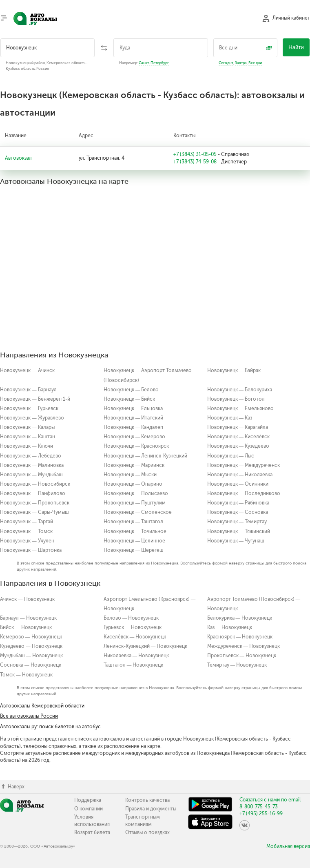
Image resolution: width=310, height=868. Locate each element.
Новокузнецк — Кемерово (135, 437)
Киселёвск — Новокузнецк (135, 637)
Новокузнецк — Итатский (134, 418)
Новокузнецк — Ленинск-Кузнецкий (146, 456)
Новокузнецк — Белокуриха (240, 390)
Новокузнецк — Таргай (27, 522)
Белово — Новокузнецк (131, 618)
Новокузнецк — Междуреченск (244, 465)
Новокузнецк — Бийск (130, 399)
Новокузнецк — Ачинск (27, 370)
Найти (296, 47)
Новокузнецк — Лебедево (31, 456)
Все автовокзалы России (29, 716)
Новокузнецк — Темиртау (237, 522)
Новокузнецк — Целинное (135, 541)
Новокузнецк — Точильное (135, 531)
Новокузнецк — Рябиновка (238, 503)
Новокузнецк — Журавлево (32, 418)
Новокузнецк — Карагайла (238, 427)
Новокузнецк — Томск (26, 531)
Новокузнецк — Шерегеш (134, 550)
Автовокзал (18, 158)
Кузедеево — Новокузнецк (31, 646)
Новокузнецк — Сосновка (238, 512)
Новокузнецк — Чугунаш (236, 541)
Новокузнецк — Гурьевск (29, 408)
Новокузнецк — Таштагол (134, 522)
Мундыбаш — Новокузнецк (31, 656)
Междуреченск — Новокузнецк (244, 646)
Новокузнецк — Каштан (28, 437)
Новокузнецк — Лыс (231, 456)
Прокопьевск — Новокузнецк (242, 656)
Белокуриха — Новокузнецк (240, 618)
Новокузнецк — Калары (27, 427)
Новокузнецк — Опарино (133, 484)
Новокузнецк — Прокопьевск (35, 503)
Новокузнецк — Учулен (27, 541)
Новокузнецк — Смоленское (138, 512)
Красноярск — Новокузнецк (240, 637)
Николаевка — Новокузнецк (136, 656)
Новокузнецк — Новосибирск (35, 484)
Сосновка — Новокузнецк (31, 665)
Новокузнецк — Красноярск (136, 446)
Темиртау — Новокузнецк (237, 665)
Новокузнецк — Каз (230, 418)
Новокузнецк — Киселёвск (239, 437)
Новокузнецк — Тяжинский (239, 531)
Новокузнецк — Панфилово (33, 493)
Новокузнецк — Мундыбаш (31, 475)
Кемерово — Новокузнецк (31, 637)
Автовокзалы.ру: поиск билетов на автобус (50, 727)
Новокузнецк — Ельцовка (133, 408)
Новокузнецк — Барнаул (28, 390)
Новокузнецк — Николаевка (240, 475)
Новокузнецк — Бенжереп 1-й (35, 399)
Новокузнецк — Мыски (130, 475)
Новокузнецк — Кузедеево (238, 446)
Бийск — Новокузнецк (26, 627)
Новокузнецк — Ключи (27, 446)
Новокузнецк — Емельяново (241, 408)
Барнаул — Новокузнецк (28, 618)
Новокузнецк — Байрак (234, 370)
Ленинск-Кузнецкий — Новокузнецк (146, 646)
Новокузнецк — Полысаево (136, 493)
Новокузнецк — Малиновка (32, 465)
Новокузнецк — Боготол (236, 399)
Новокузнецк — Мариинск (134, 465)
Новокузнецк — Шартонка (31, 550)
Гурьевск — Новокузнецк (133, 627)
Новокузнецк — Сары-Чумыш (34, 512)
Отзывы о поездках (147, 832)
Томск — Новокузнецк (26, 675)
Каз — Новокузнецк (230, 627)
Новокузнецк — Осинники (238, 484)
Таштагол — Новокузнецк (134, 665)
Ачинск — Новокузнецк (27, 599)
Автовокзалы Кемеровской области (42, 706)
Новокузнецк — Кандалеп (134, 427)
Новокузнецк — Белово (131, 390)
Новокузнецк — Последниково (244, 493)
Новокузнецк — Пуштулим (135, 503)
